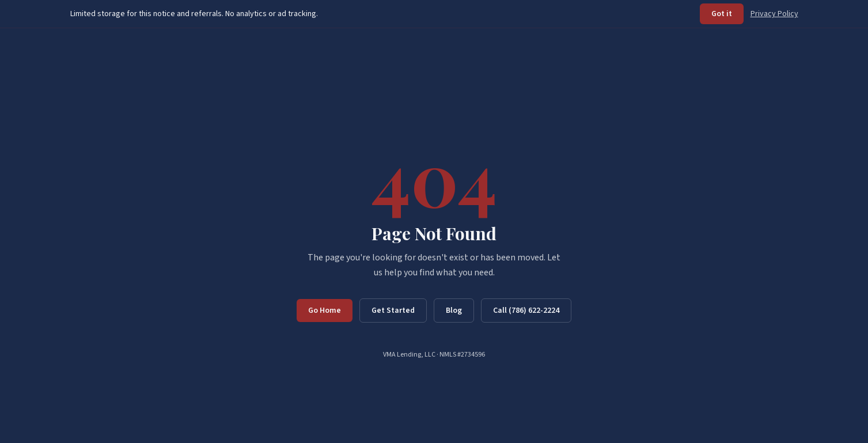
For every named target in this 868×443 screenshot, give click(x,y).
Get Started (393, 311)
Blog (454, 311)
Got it (722, 14)
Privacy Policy (774, 14)
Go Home (325, 311)
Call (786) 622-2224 (526, 311)
